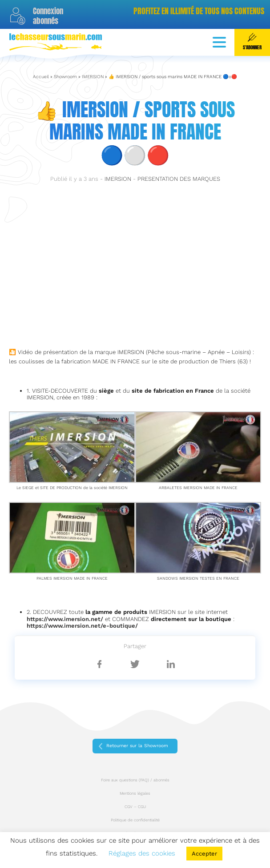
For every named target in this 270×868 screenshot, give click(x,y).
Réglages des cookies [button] (142, 853)
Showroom (65, 77)
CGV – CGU (135, 807)
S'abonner (252, 42)
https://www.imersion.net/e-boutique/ (82, 626)
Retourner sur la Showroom (137, 746)
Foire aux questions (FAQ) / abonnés (135, 780)
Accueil (41, 77)
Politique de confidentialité (135, 820)
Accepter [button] (204, 854)
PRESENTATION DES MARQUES (179, 179)
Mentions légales (135, 793)
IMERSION (93, 77)
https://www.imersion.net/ (65, 619)
